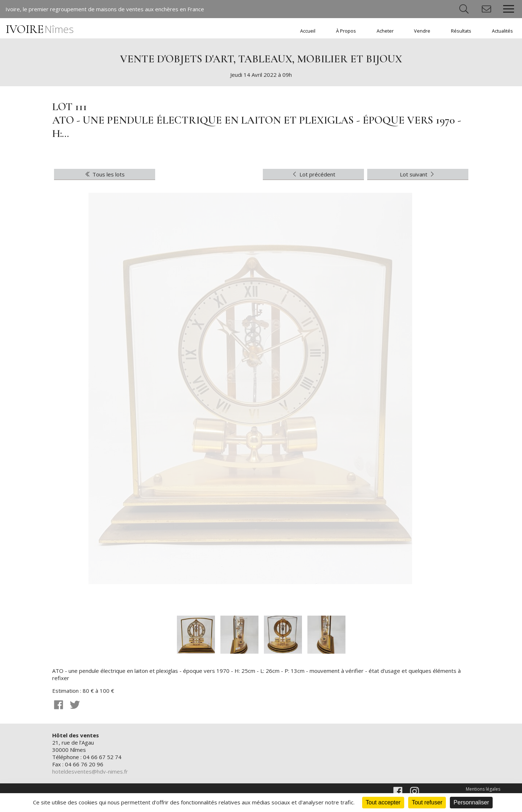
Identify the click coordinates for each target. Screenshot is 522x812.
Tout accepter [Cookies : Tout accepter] (383, 802)
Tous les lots (104, 174)
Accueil (308, 31)
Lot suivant (418, 174)
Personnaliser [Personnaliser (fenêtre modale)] (471, 802)
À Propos (346, 31)
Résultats (461, 31)
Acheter (385, 31)
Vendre (422, 31)
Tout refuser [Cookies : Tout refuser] (427, 802)
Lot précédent (313, 174)
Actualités (502, 31)
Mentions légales (483, 789)
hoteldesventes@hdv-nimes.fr (90, 771)
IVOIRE (40, 29)
